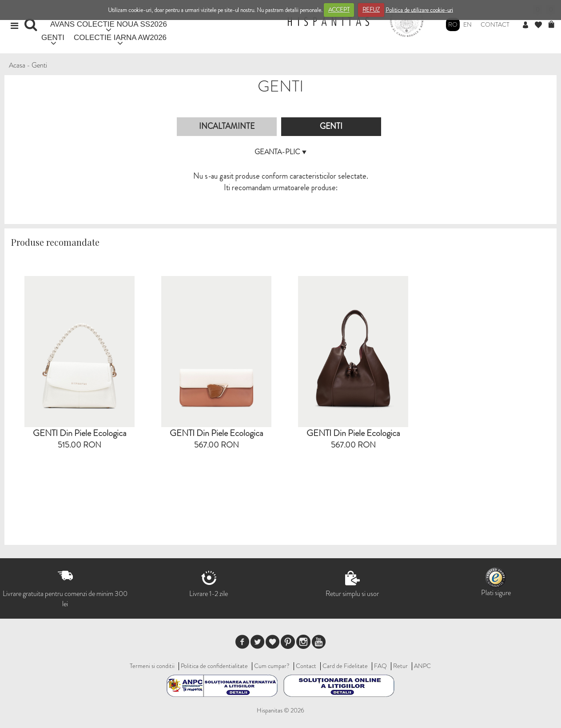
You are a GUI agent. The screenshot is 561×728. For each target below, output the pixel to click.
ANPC (422, 666)
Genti (39, 65)
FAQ (380, 666)
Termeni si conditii (152, 666)
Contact (495, 24)
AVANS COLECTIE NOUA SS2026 (109, 24)
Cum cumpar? (272, 666)
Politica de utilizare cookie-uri (419, 10)
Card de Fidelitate (345, 666)
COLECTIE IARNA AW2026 (120, 38)
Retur (400, 666)
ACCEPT (339, 10)
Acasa (17, 65)
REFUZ (371, 10)
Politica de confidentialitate (214, 666)
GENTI (53, 38)
